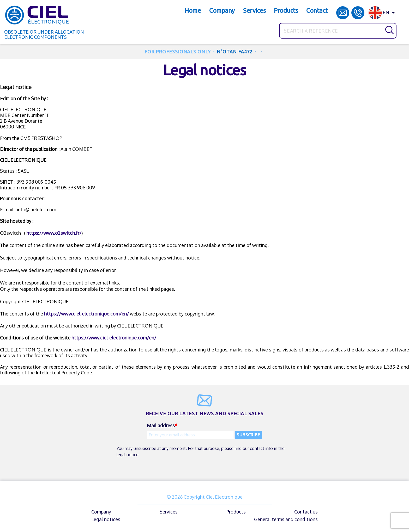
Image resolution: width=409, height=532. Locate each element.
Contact (317, 11)
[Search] (338, 31)
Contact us (306, 512)
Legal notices (106, 519)
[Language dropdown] (383, 13)
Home (193, 11)
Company (222, 11)
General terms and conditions (286, 519)
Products (286, 11)
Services (254, 11)
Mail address (161, 425)
